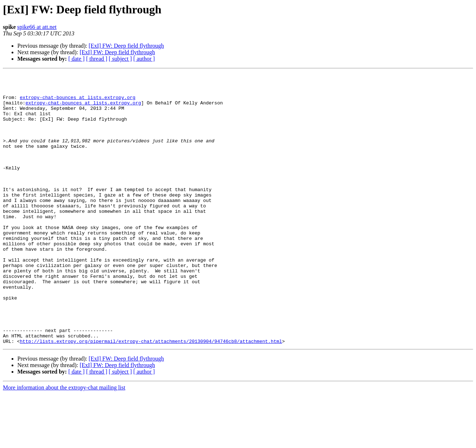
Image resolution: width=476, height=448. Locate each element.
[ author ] (144, 59)
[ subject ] (120, 59)
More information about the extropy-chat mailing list (64, 442)
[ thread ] (97, 59)
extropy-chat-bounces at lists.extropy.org (78, 103)
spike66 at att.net (37, 27)
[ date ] (76, 59)
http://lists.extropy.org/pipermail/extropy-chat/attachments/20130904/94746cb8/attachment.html (151, 395)
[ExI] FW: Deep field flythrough (126, 46)
